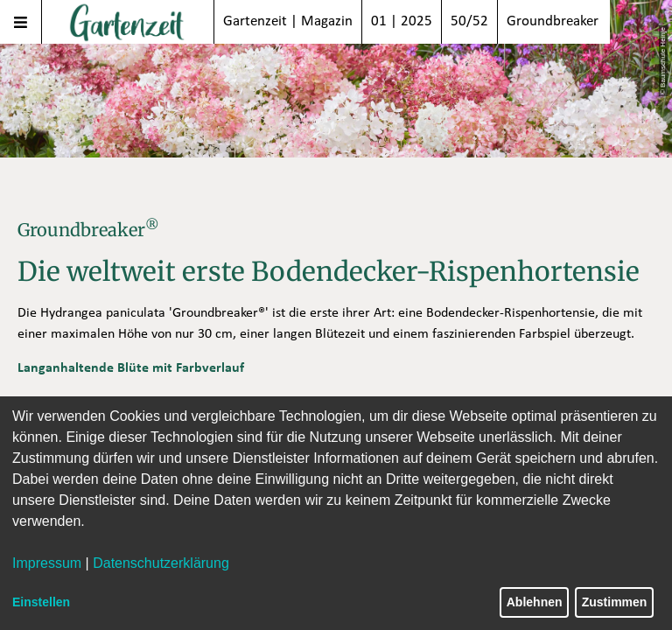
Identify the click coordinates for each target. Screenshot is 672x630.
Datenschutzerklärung (161, 563)
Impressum (47, 563)
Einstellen (41, 602)
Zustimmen (615, 602)
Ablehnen (535, 602)
